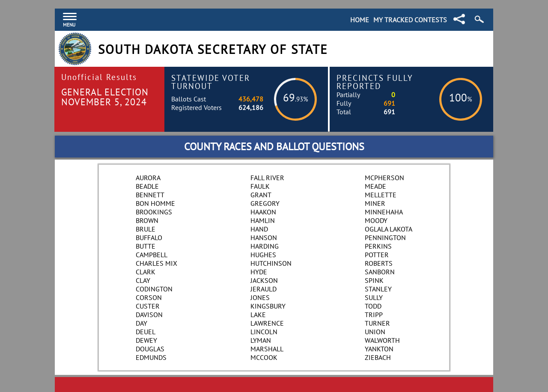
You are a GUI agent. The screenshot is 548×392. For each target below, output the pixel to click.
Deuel (146, 332)
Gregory (265, 203)
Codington (154, 289)
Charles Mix (156, 263)
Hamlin (263, 220)
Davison (149, 315)
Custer (148, 306)
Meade (375, 186)
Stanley (378, 289)
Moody (376, 220)
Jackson (264, 280)
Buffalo (149, 238)
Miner (375, 203)
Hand (259, 229)
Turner (377, 323)
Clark (146, 272)
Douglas (150, 349)
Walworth (382, 340)
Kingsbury (268, 306)
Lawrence (267, 323)
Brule (146, 229)
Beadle (147, 186)
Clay (143, 280)
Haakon (263, 212)
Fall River (267, 178)
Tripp (374, 315)
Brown (147, 220)
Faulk (260, 186)
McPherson (384, 178)
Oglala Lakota (389, 229)
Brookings (154, 212)
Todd (373, 306)
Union (375, 332)
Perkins (378, 246)
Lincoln (264, 332)
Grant (261, 195)
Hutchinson (271, 263)
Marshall (267, 349)
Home (360, 20)
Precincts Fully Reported (375, 82)
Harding (265, 246)
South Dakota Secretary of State (213, 49)
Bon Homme (155, 203)
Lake (258, 315)
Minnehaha (384, 212)
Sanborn (380, 272)
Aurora (148, 178)
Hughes (263, 255)
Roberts (379, 263)
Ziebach (378, 357)
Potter (377, 255)
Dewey (146, 340)
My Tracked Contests (410, 20)
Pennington (385, 238)
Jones (260, 297)
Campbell (152, 255)
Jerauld (264, 289)
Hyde (259, 272)
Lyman (261, 340)
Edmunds (151, 357)
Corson (149, 297)
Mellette (381, 195)
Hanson (264, 238)
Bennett (150, 195)
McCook (264, 357)
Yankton (379, 349)
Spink (374, 280)
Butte (146, 246)
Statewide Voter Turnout (211, 82)
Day (141, 323)
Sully (374, 297)
